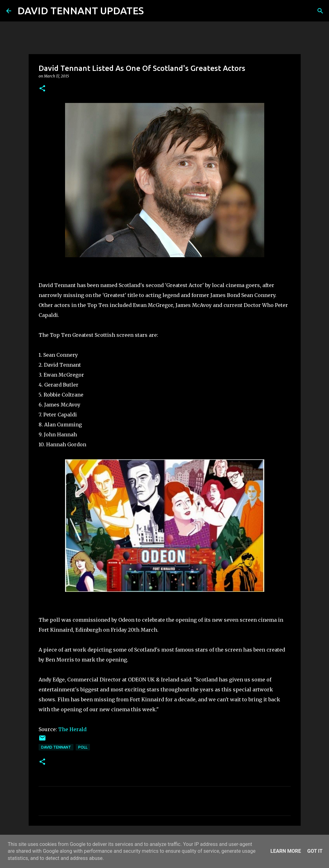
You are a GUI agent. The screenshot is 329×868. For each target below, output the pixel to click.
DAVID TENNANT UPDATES (81, 11)
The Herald (72, 729)
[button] (42, 89)
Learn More (286, 851)
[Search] (153, 11)
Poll (83, 747)
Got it (315, 851)
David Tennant (56, 747)
